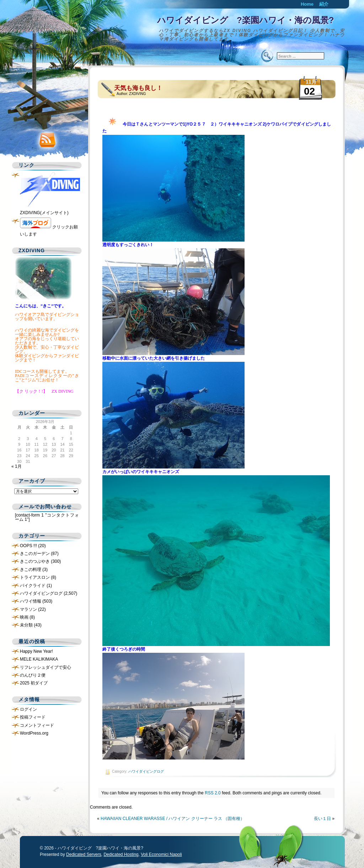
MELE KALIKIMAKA (39, 659)
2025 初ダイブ (34, 683)
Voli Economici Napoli (161, 854)
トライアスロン (35, 577)
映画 (24, 617)
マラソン (28, 609)
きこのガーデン (35, 554)
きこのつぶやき (35, 561)
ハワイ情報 (31, 601)
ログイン (28, 709)
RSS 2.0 (213, 793)
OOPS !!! (28, 546)
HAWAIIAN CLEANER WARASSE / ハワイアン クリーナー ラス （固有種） (173, 819)
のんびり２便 (33, 675)
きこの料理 (31, 570)
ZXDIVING (137, 94)
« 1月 (17, 466)
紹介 (324, 4)
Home (307, 4)
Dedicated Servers (84, 854)
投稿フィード (33, 717)
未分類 (26, 625)
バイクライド (33, 586)
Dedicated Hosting (121, 854)
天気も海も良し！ (138, 88)
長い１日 (322, 819)
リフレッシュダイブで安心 (45, 667)
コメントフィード (37, 725)
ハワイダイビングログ (146, 771)
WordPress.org (34, 733)
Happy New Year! (36, 651)
